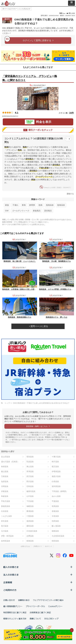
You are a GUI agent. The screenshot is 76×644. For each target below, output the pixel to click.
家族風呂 (37, 211)
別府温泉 (55, 521)
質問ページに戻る (39, 326)
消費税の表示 (24, 600)
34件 (71, 113)
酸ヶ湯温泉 (56, 526)
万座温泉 (5, 476)
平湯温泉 (55, 501)
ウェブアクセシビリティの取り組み (48, 600)
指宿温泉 (55, 541)
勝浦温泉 (30, 511)
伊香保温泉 (56, 471)
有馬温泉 (55, 506)
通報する (70, 194)
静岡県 (32, 205)
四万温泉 (30, 476)
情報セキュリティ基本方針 (15, 619)
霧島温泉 (30, 526)
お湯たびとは (25, 546)
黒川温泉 (5, 526)
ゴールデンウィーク (21, 211)
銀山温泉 (5, 471)
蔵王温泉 (55, 467)
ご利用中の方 (38, 590)
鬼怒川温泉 (56, 476)
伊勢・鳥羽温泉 (7, 536)
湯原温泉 (30, 521)
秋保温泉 (5, 467)
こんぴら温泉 (6, 516)
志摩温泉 (30, 536)
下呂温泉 (30, 501)
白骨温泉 (55, 481)
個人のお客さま (38, 567)
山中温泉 (30, 496)
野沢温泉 (30, 481)
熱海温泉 (50, 205)
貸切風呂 (48, 211)
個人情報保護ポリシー (13, 606)
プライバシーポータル (35, 606)
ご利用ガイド (37, 546)
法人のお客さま (38, 575)
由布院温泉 (6, 541)
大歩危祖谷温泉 (58, 536)
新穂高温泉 (6, 506)
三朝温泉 (30, 516)
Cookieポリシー (55, 606)
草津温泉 (30, 471)
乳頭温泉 (30, 462)
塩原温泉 (5, 481)
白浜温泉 (5, 511)
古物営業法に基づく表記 (40, 612)
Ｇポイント (48, 546)
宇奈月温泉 (6, 501)
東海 (24, 205)
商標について (35, 619)
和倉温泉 (5, 496)
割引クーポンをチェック (38, 130)
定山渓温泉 (6, 457)
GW (7, 211)
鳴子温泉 (55, 462)
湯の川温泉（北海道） (10, 462)
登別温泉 (30, 457)
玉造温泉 (55, 516)
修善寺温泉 (31, 491)
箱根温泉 (55, 531)
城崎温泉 (30, 506)
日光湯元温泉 (32, 531)
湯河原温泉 (56, 486)
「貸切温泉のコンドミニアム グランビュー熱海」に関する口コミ (30, 78)
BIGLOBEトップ (51, 619)
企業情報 (38, 582)
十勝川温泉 (56, 457)
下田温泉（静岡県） (60, 491)
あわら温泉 (56, 496)
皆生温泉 (5, 521)
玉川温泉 (5, 531)
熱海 (40, 205)
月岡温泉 (5, 486)
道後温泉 (55, 511)
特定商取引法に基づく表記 (15, 612)
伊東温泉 (5, 491)
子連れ (15, 205)
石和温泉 (30, 486)
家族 (7, 205)
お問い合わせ (9, 600)
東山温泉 (30, 467)
